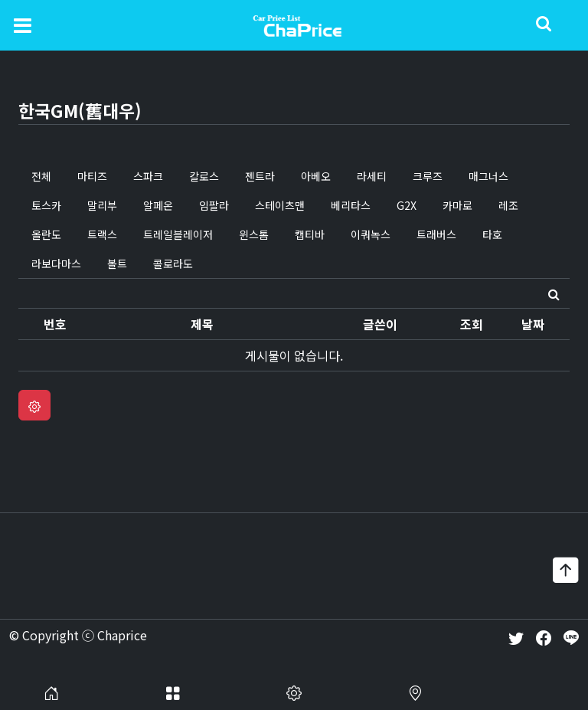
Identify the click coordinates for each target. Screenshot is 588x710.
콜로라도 (173, 263)
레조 (508, 205)
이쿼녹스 (371, 234)
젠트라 (260, 176)
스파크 (148, 176)
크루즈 (428, 176)
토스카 (46, 205)
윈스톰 (254, 234)
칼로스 (204, 176)
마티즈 (92, 176)
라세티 (372, 176)
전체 (41, 176)
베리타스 (351, 205)
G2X (407, 205)
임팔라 (214, 205)
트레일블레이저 (178, 234)
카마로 (457, 205)
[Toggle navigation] (23, 25)
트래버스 (436, 234)
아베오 (316, 176)
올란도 (46, 234)
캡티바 (310, 234)
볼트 (117, 263)
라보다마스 (56, 263)
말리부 (102, 205)
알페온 (158, 205)
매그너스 (488, 176)
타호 (492, 234)
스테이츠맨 (280, 205)
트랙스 (102, 234)
